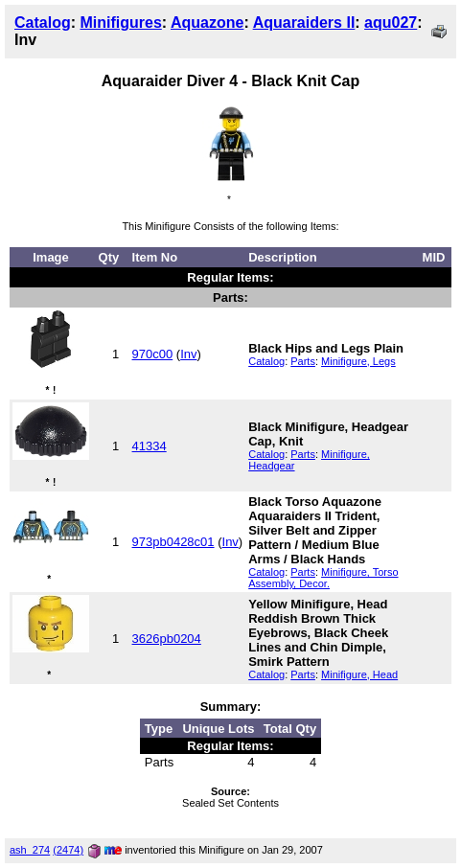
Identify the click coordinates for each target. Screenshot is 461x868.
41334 (150, 446)
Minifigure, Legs (358, 361)
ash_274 (30, 850)
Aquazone (207, 23)
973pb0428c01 (173, 542)
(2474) (68, 850)
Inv (188, 354)
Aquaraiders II (304, 23)
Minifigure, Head (359, 674)
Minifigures (120, 23)
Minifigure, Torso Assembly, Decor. (323, 578)
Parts (303, 361)
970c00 (153, 354)
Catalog (43, 23)
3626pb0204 (167, 639)
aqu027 (391, 23)
